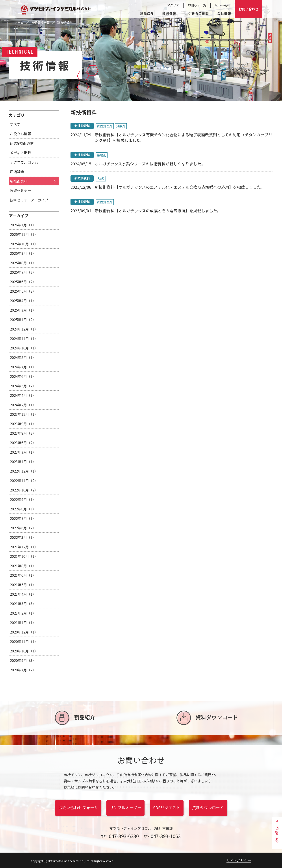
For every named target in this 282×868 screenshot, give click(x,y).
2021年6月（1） (23, 575)
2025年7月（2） (23, 272)
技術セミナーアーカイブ (29, 200)
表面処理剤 (105, 126)
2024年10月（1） (24, 348)
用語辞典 (17, 172)
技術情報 (169, 13)
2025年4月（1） (23, 301)
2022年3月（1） (23, 537)
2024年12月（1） (24, 329)
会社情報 (224, 13)
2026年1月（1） (23, 225)
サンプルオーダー (125, 807)
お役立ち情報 (20, 134)
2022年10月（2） (24, 490)
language (222, 5)
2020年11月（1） (24, 641)
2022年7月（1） (23, 518)
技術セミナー (20, 190)
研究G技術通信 (22, 143)
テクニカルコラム (24, 162)
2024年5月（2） (23, 386)
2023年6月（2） (23, 443)
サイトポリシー (239, 861)
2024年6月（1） (23, 376)
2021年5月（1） (23, 585)
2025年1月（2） (23, 319)
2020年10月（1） (24, 651)
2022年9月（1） (23, 499)
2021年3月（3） (23, 604)
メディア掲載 (20, 153)
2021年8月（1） (23, 566)
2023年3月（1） (23, 452)
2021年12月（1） (24, 547)
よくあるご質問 (197, 13)
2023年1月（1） (23, 462)
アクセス (173, 5)
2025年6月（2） (23, 282)
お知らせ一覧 (197, 5)
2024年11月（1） (24, 338)
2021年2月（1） (23, 613)
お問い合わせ (249, 9)
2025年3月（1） (23, 310)
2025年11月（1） (24, 234)
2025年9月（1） (23, 253)
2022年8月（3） (23, 509)
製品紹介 (147, 13)
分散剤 (121, 126)
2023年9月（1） (23, 424)
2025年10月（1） (24, 244)
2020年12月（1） (24, 632)
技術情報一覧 (40, 22)
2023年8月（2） (23, 433)
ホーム (19, 22)
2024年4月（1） (23, 395)
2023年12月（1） (24, 414)
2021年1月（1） (23, 622)
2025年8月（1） (23, 263)
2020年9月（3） (23, 660)
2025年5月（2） (23, 291)
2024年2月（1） (23, 405)
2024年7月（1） (23, 367)
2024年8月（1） (23, 357)
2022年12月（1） (24, 471)
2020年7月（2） (23, 670)
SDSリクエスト (167, 807)
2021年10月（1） (24, 556)
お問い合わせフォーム (78, 807)
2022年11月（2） (24, 480)
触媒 (101, 178)
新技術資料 (19, 181)
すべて (15, 124)
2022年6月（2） (23, 528)
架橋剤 (102, 155)
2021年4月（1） (23, 594)
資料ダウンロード (207, 718)
